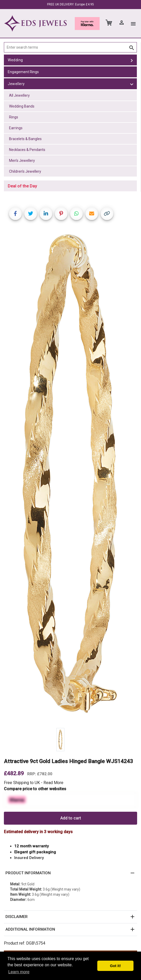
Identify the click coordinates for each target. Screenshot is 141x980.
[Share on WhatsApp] (76, 214)
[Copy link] (107, 214)
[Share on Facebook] (15, 214)
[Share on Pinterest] (61, 214)
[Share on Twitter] (31, 214)
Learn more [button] (19, 972)
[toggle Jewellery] (132, 84)
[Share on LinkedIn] (46, 214)
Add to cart (71, 818)
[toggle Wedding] (132, 60)
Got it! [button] (115, 966)
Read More (53, 783)
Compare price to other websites (35, 789)
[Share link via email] (92, 214)
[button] (70, 873)
